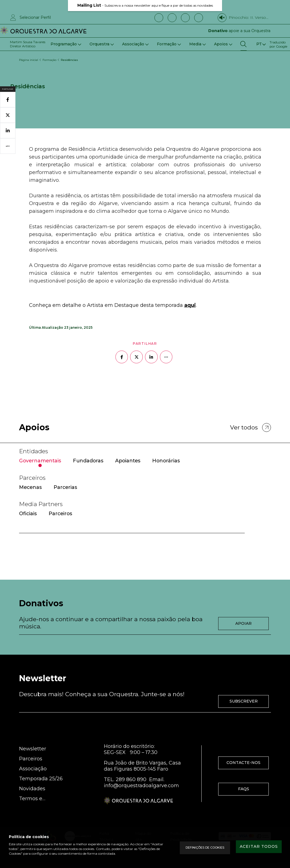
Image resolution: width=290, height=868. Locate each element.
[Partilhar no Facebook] (122, 337)
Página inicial (29, 57)
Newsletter (33, 735)
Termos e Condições (32, 784)
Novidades (32, 774)
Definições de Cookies (198, 848)
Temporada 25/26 (41, 765)
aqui (190, 286)
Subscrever (244, 687)
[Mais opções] (166, 337)
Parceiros (31, 745)
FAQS (244, 775)
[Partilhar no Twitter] (136, 337)
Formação (50, 57)
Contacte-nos (243, 748)
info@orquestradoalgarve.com (141, 771)
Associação (33, 755)
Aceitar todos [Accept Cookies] (255, 848)
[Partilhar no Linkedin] (151, 337)
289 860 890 (131, 765)
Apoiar (243, 607)
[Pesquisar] (243, 44)
